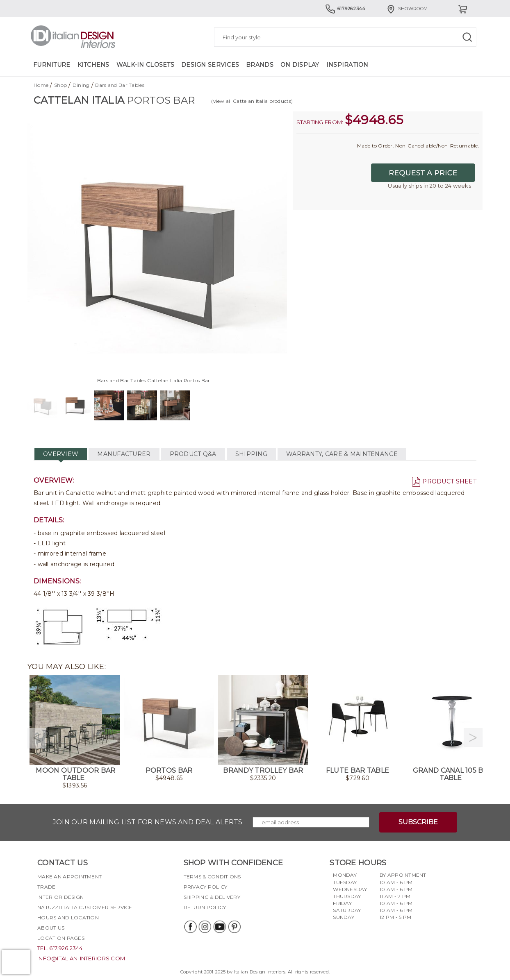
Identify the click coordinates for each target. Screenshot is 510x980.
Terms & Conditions (212, 877)
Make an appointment (69, 877)
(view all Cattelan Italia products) (252, 101)
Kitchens (93, 65)
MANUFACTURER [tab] (124, 454)
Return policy (205, 907)
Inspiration (347, 65)
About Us (51, 928)
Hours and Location (68, 918)
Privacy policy (206, 887)
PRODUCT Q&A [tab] (193, 454)
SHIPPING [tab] (251, 454)
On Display (300, 65)
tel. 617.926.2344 (60, 948)
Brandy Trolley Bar (263, 770)
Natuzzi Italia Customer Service (85, 907)
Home (41, 85)
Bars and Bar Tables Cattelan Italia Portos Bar (154, 380)
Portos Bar (169, 770)
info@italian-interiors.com (81, 958)
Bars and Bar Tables (120, 85)
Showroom (407, 9)
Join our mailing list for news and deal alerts (148, 822)
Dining (81, 85)
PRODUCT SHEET (444, 481)
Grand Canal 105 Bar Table (453, 774)
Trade (46, 887)
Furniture (52, 65)
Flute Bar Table (357, 770)
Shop (60, 85)
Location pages (61, 938)
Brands (260, 65)
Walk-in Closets (145, 65)
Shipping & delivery (212, 897)
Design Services (210, 65)
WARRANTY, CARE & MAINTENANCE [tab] (342, 454)
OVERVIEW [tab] (61, 454)
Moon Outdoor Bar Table (75, 774)
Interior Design (60, 897)
